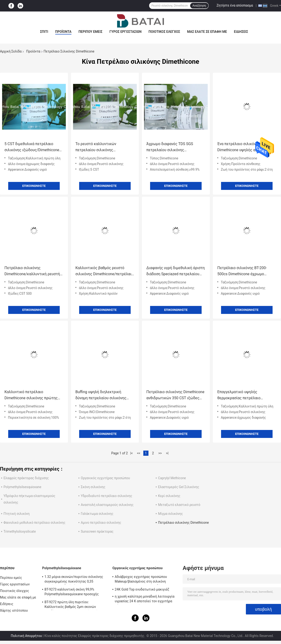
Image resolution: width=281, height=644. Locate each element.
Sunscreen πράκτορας (97, 531)
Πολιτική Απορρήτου (26, 636)
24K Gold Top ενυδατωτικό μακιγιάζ (142, 589)
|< (131, 453)
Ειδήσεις (241, 32)
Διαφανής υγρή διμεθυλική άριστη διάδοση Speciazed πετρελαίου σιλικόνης (176, 271)
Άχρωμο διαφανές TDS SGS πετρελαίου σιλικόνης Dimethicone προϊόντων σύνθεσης (175, 147)
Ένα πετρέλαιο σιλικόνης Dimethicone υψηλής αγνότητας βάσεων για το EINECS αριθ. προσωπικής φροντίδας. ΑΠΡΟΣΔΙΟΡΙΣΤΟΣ (244, 147)
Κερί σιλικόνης (169, 496)
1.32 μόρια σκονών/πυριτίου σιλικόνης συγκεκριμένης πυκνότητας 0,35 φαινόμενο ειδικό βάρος (74, 580)
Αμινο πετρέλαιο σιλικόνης (101, 523)
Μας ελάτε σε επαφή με (207, 32)
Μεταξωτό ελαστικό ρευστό (179, 505)
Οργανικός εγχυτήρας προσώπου (105, 478)
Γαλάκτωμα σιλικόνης (97, 514)
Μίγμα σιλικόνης (170, 514)
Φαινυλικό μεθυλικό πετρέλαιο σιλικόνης (34, 523)
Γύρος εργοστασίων (125, 32)
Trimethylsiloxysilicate (20, 531)
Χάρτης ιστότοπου (14, 610)
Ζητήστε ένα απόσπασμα (235, 5)
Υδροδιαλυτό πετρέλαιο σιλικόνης (107, 496)
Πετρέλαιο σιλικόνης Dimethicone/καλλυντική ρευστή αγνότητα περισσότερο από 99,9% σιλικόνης (33, 271)
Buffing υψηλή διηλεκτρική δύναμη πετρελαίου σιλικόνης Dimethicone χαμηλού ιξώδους (101, 395)
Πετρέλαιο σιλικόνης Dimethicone (183, 523)
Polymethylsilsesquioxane (22, 487)
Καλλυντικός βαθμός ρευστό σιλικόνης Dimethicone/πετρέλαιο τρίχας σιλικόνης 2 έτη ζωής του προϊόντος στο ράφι (104, 271)
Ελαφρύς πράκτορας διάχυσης (26, 478)
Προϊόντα (63, 32)
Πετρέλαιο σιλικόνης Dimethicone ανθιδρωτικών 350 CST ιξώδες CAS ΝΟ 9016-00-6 (175, 395)
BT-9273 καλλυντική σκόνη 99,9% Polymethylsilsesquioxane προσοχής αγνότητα (72, 592)
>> (160, 453)
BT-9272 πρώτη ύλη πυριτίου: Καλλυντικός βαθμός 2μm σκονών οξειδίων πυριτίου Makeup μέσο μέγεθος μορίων (76, 605)
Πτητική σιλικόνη (17, 514)
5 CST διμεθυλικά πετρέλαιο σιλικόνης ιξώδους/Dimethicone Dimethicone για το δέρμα (32, 147)
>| (167, 453)
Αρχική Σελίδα (11, 51)
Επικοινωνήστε (34, 186)
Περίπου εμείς (90, 32)
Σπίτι (44, 32)
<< (139, 453)
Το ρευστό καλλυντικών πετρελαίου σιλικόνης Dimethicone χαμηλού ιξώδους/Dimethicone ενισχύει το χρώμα (104, 147)
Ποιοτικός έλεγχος (164, 32)
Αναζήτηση (199, 6)
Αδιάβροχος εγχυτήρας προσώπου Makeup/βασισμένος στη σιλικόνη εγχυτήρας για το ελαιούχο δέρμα (141, 580)
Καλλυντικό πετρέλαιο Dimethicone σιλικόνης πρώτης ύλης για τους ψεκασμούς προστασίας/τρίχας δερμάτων (31, 395)
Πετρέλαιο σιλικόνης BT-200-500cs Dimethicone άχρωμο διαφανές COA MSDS (242, 271)
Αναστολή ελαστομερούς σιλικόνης (107, 505)
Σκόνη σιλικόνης (93, 487)
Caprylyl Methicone (172, 478)
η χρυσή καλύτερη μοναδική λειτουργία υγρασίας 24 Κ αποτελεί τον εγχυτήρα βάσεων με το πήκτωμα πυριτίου (145, 599)
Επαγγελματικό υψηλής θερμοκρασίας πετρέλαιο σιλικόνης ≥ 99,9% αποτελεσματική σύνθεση (239, 395)
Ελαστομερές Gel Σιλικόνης (179, 487)
